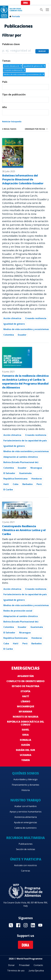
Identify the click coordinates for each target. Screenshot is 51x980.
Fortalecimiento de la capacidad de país (25, 441)
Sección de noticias (26, 849)
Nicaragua (36, 468)
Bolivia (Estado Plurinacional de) (21, 462)
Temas (6, 61)
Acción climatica (12, 318)
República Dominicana (15, 479)
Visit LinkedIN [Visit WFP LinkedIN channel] (33, 925)
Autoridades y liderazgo (26, 779)
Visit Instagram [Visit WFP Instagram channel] (26, 925)
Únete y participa (26, 859)
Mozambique (26, 706)
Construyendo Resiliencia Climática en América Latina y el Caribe (24, 530)
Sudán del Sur (26, 750)
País (5, 82)
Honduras (37, 479)
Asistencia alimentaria (26, 817)
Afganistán (26, 676)
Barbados (28, 484)
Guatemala (25, 473)
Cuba (16, 484)
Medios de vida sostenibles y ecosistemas (26, 329)
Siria (26, 735)
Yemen (26, 760)
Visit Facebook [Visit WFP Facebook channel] (18, 925)
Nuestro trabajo (26, 800)
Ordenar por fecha (35, 129)
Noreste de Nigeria (26, 717)
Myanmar (26, 711)
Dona (26, 3)
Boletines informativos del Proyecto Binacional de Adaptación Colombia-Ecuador (23, 179)
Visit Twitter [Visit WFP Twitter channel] (11, 925)
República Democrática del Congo (26, 723)
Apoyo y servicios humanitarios (26, 812)
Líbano (26, 701)
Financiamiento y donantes (26, 785)
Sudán (26, 745)
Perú (39, 484)
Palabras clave (11, 44)
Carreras (26, 871)
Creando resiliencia (36, 318)
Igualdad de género (14, 324)
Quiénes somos (26, 773)
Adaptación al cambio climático (21, 457)
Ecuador (22, 335)
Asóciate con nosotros (26, 865)
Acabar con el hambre (26, 806)
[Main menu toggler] (47, 10)
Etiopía (26, 691)
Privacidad (24, 965)
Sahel (26, 730)
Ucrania (26, 755)
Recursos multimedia (26, 838)
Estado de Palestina (26, 686)
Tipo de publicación (14, 94)
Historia (26, 790)
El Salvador (9, 473)
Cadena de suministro (26, 828)
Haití (6, 484)
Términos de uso (16, 971)
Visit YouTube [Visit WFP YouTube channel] (40, 925)
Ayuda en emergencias (26, 822)
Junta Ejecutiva (36, 971)
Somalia (26, 740)
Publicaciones (26, 844)
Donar (11, 965)
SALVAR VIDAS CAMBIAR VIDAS (16, 10)
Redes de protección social (18, 611)
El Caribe (8, 490)
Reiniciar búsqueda (12, 121)
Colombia (9, 335)
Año (5, 107)
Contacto (38, 965)
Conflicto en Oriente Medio (26, 681)
